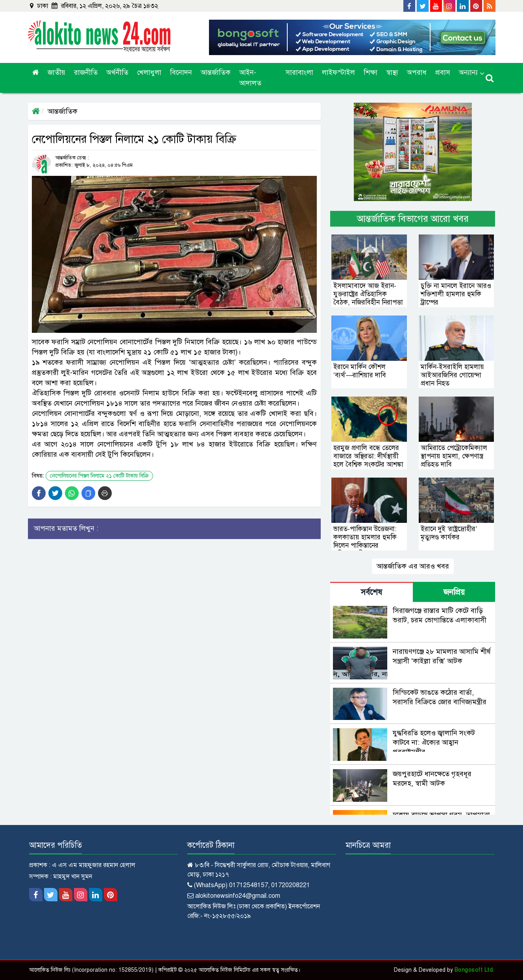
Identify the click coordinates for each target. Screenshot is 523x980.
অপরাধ (417, 72)
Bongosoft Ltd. (474, 970)
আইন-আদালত (250, 78)
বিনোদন (181, 72)
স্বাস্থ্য (392, 72)
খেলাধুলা (149, 72)
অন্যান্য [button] (468, 72)
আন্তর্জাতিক (216, 72)
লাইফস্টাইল (338, 72)
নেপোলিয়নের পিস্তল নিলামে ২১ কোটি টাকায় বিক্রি (99, 476)
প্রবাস (443, 72)
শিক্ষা (371, 72)
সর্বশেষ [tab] (371, 592)
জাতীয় (56, 72)
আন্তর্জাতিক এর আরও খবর (413, 566)
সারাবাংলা (299, 72)
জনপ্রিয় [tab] (454, 592)
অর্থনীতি (117, 72)
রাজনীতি (86, 72)
